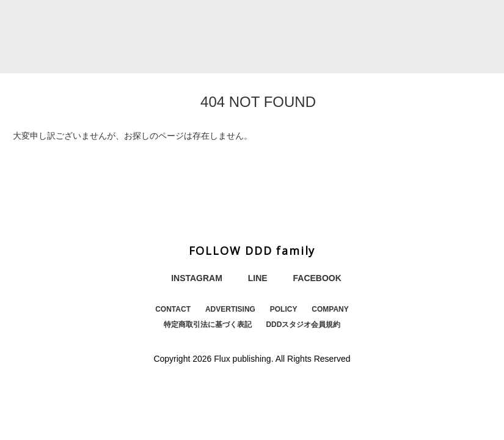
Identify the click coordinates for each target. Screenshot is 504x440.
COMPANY (330, 309)
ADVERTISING (230, 309)
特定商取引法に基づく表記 (208, 324)
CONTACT (173, 309)
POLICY (284, 309)
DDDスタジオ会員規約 (303, 324)
